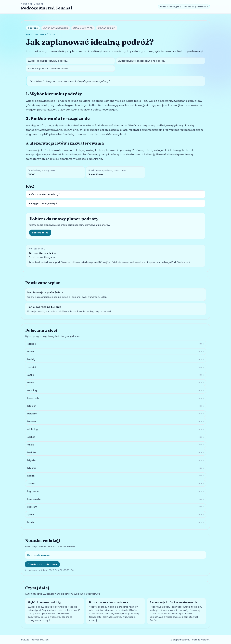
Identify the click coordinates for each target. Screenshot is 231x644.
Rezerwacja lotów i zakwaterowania (174, 602)
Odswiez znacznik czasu (42, 564)
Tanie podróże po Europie (44, 307)
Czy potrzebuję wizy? (44, 203)
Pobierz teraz (40, 233)
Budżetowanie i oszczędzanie (109, 602)
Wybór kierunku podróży (44, 602)
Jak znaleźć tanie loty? (46, 194)
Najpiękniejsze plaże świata (45, 292)
